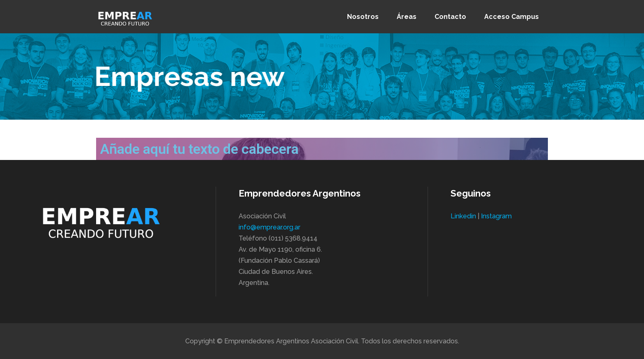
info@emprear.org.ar (269, 227)
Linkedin (463, 216)
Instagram (496, 216)
